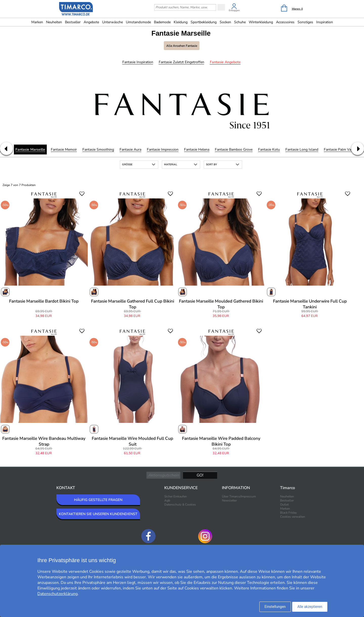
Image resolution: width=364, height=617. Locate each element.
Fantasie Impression (163, 150)
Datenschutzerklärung (58, 594)
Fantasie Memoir (64, 150)
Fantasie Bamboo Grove (234, 150)
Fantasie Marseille (30, 150)
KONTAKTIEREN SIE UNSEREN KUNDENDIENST (98, 514)
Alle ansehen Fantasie (182, 46)
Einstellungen (275, 607)
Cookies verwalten (293, 517)
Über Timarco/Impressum (239, 496)
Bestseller (73, 22)
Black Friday (288, 513)
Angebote (91, 22)
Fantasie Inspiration (138, 62)
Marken (37, 22)
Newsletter (229, 500)
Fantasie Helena (197, 150)
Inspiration (325, 22)
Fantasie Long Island (302, 150)
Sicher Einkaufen (176, 496)
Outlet (284, 505)
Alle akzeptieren (310, 607)
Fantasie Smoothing (98, 150)
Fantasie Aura (130, 150)
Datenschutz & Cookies (180, 505)
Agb (167, 500)
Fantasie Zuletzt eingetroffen (181, 62)
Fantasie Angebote (225, 62)
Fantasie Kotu (269, 150)
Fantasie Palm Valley (340, 150)
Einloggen (234, 10)
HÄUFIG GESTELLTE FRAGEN (98, 500)
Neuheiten (54, 22)
